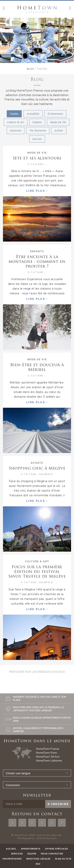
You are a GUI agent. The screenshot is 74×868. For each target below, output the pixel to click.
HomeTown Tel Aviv (48, 757)
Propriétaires (12, 859)
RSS (38, 864)
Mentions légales (38, 859)
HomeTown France (47, 749)
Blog (30, 69)
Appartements (31, 849)
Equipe (32, 854)
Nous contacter (52, 854)
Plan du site (63, 859)
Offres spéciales (57, 849)
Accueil (11, 849)
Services (17, 854)
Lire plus (37, 191)
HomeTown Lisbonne (49, 761)
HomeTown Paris (46, 753)
